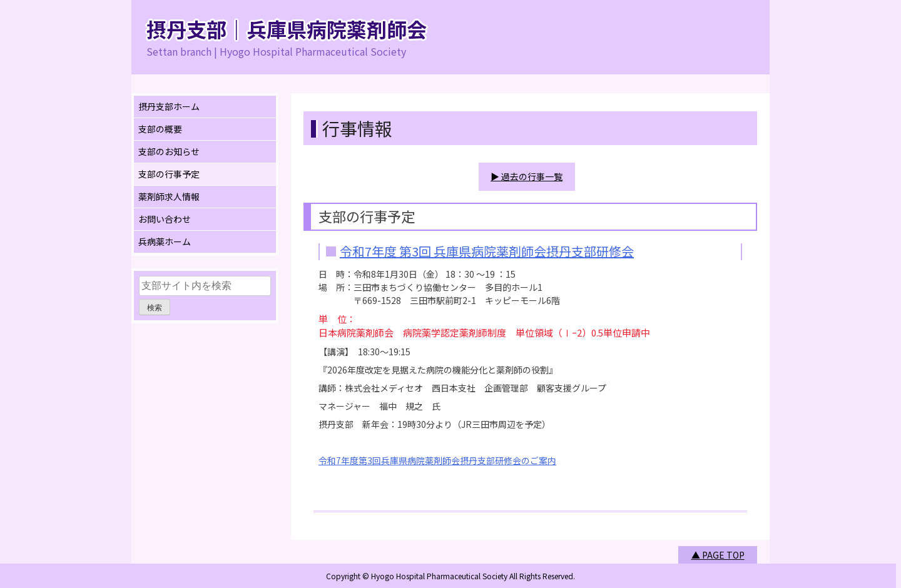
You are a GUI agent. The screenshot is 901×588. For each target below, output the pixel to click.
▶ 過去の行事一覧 (527, 176)
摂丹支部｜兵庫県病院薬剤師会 (287, 29)
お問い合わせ (165, 219)
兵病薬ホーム (165, 241)
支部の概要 (160, 129)
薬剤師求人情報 (169, 196)
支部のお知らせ (169, 151)
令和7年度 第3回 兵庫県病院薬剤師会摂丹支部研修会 (487, 251)
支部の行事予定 (169, 174)
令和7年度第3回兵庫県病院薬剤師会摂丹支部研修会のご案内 (437, 460)
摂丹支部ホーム (169, 106)
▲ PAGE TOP (718, 554)
